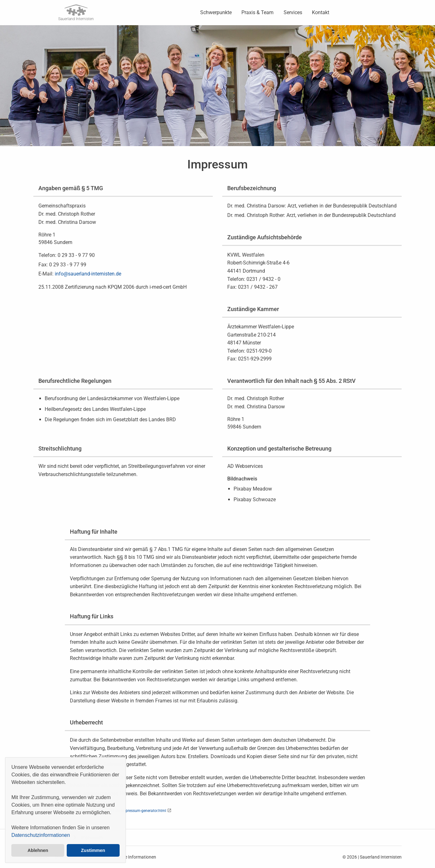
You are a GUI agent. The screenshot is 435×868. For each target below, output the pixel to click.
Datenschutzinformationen (41, 835)
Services (293, 12)
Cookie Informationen (135, 857)
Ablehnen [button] (38, 850)
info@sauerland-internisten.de (88, 274)
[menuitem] (216, 13)
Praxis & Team (257, 12)
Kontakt (321, 12)
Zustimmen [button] (93, 850)
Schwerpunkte (216, 12)
